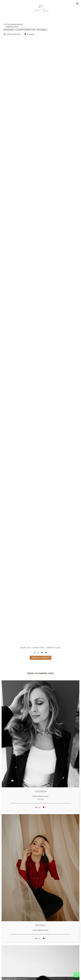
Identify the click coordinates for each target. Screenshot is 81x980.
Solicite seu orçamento (40, 658)
